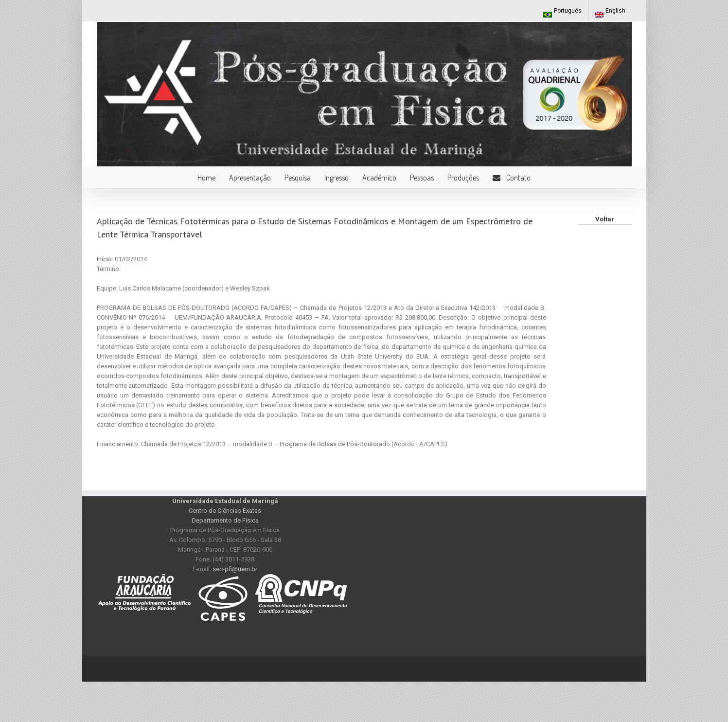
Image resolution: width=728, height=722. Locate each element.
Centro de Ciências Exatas (225, 511)
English (610, 12)
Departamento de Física (225, 520)
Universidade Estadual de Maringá (225, 501)
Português (562, 12)
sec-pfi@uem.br (235, 569)
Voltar (605, 219)
